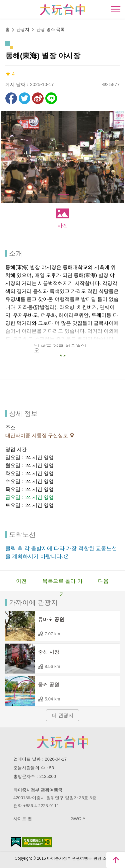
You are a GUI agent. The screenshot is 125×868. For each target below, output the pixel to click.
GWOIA (78, 819)
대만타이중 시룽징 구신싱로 (37, 435)
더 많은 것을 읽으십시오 (60, 349)
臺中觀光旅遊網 (62, 9)
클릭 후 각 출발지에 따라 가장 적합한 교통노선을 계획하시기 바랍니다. (61, 552)
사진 (63, 226)
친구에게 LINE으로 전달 (51, 98)
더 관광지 (62, 715)
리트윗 (24, 98)
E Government (16, 842)
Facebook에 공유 (11, 98)
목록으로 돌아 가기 (62, 583)
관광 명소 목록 (50, 29)
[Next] (113, 157)
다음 (103, 581)
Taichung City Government (63, 742)
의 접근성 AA (37, 842)
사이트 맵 (23, 819)
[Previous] (12, 157)
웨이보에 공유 (38, 98)
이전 (21, 581)
